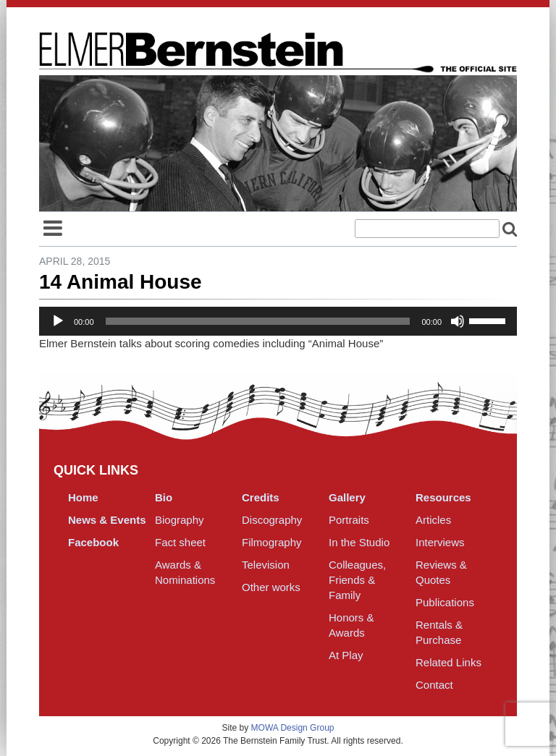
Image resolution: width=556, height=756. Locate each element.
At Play (346, 655)
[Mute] (458, 321)
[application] (278, 321)
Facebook (93, 542)
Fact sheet (180, 542)
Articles (433, 520)
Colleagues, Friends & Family (357, 580)
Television (266, 565)
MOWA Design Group (293, 728)
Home (83, 497)
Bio (164, 497)
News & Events (107, 520)
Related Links (448, 662)
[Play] (58, 321)
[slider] (258, 321)
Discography (272, 520)
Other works (271, 587)
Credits (261, 497)
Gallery (347, 497)
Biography (180, 520)
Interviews (440, 542)
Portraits (349, 520)
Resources (443, 497)
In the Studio (359, 542)
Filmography (272, 542)
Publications (445, 602)
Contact (434, 685)
